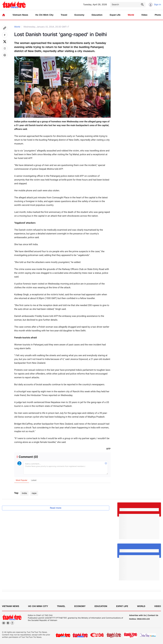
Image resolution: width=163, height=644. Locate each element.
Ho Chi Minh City (44, 15)
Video (144, 15)
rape (34, 493)
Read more (56, 508)
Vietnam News (20, 15)
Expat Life (115, 15)
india (24, 493)
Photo (158, 15)
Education (97, 15)
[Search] (128, 5)
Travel (64, 15)
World (131, 15)
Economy (79, 15)
